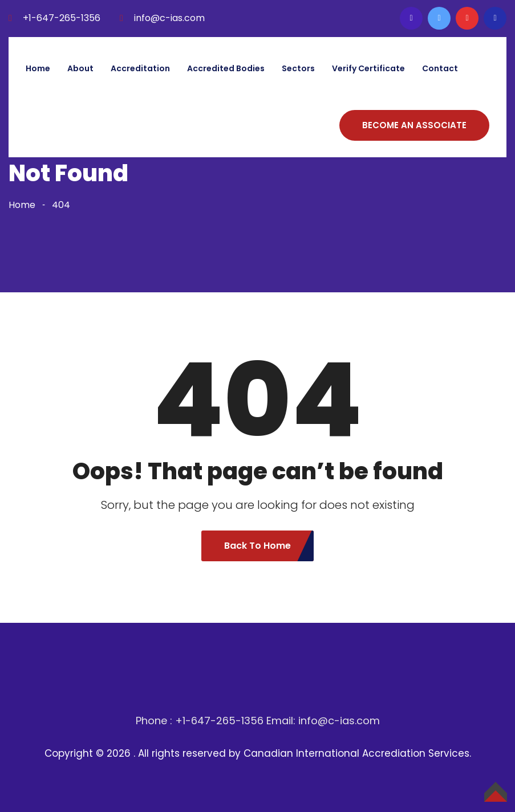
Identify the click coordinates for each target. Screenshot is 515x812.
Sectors (298, 68)
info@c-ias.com (169, 18)
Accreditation (140, 68)
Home (38, 68)
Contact (440, 68)
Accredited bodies (226, 68)
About (80, 68)
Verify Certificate (368, 68)
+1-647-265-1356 (62, 18)
